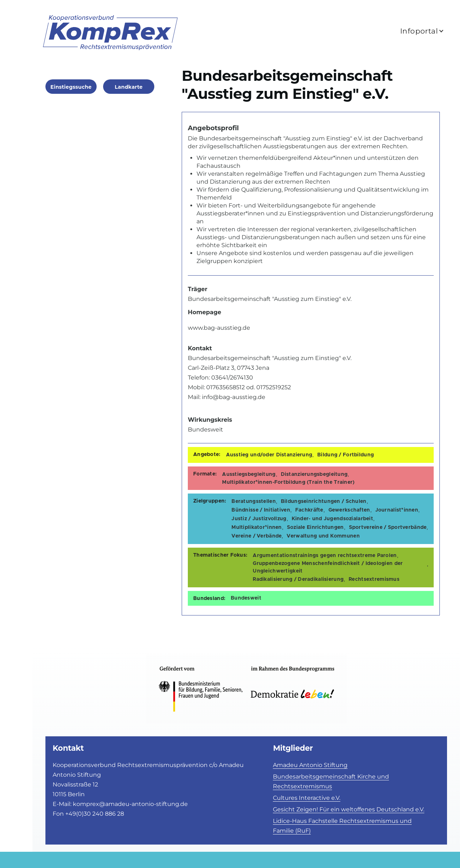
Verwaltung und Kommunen (323, 536)
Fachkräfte (309, 510)
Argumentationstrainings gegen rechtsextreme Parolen (325, 556)
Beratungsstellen (253, 501)
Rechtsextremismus (374, 579)
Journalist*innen (397, 510)
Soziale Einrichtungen (315, 527)
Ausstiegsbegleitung (249, 474)
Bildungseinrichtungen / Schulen (324, 501)
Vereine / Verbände (256, 536)
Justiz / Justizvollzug (259, 519)
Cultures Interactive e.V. (307, 798)
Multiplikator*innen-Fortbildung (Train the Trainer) (288, 482)
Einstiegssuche (71, 87)
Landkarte (129, 87)
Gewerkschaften (349, 510)
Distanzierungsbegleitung (314, 474)
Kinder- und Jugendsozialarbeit (332, 519)
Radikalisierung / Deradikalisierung (298, 579)
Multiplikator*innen (256, 527)
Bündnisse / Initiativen (261, 510)
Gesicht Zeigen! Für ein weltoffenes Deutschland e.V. (349, 809)
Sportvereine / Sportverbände (388, 527)
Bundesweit (246, 598)
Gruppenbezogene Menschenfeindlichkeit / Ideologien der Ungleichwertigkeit (328, 567)
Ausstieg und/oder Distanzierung (269, 455)
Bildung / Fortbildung (346, 455)
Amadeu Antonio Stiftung (310, 765)
